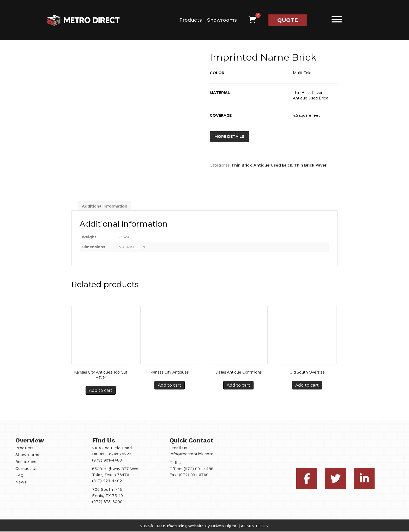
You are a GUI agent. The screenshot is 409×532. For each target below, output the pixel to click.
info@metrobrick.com (191, 454)
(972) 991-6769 (194, 475)
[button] (335, 19)
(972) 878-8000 (107, 502)
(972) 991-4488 (199, 469)
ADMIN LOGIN (255, 526)
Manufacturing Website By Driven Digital (197, 526)
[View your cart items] (252, 20)
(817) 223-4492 (107, 481)
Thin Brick (242, 165)
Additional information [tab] (105, 206)
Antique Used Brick (273, 165)
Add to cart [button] (101, 391)
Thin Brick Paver (310, 165)
